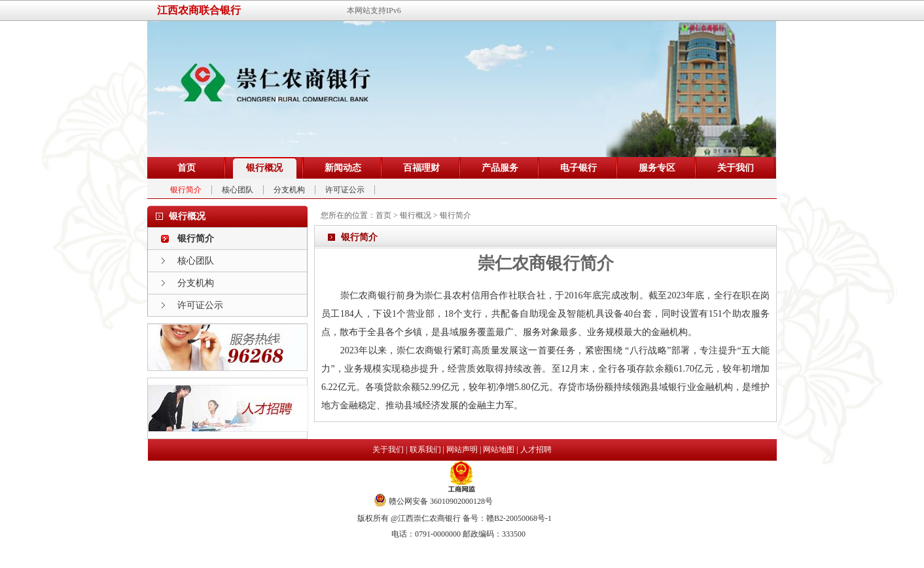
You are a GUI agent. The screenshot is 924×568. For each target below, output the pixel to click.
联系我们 (425, 450)
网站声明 (462, 450)
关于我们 (388, 450)
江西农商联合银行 (199, 10)
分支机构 (289, 190)
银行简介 (186, 190)
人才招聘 (536, 450)
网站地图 (499, 450)
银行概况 (416, 215)
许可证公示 (345, 190)
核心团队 (238, 190)
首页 (383, 215)
